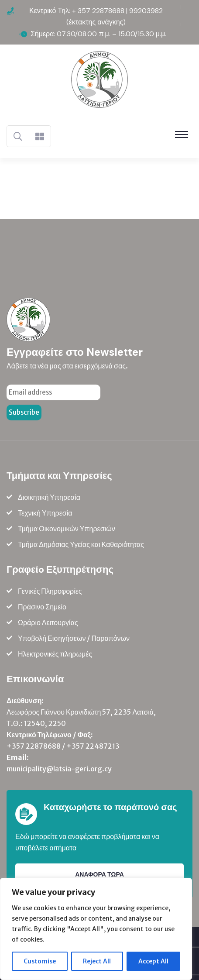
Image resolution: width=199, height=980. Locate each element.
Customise (40, 961)
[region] (96, 929)
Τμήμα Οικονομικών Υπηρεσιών (67, 529)
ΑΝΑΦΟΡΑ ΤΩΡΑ (99, 874)
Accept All (153, 961)
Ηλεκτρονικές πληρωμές (55, 654)
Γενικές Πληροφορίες (50, 591)
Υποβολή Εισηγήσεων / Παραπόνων (74, 638)
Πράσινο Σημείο (42, 607)
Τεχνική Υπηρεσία (45, 513)
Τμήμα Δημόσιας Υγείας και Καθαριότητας (81, 544)
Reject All (97, 961)
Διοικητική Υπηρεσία (49, 497)
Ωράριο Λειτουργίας (48, 622)
